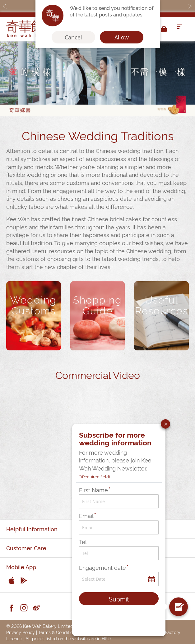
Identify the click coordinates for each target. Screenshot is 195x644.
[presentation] (118, 619)
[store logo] (31, 29)
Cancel (73, 37)
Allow (122, 37)
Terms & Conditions (58, 632)
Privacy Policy (21, 632)
